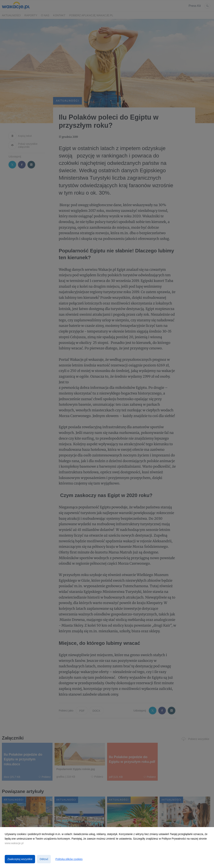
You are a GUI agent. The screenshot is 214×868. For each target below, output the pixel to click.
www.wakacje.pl (14, 843)
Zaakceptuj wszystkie (20, 859)
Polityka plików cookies (69, 859)
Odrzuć (44, 859)
